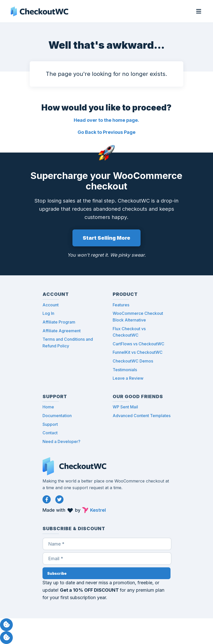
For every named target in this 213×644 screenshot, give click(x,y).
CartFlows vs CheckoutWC (139, 344)
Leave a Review (128, 378)
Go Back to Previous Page (106, 132)
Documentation (57, 416)
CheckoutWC (40, 11)
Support (50, 424)
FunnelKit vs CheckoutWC (138, 352)
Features (121, 305)
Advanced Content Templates (142, 416)
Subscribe (57, 573)
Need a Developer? (61, 441)
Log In (48, 313)
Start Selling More (106, 238)
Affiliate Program (59, 322)
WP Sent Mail (125, 407)
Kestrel (98, 510)
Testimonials (125, 370)
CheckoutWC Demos (133, 361)
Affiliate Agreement (62, 331)
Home (48, 407)
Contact (50, 433)
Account (51, 305)
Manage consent (6, 625)
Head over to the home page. (106, 120)
